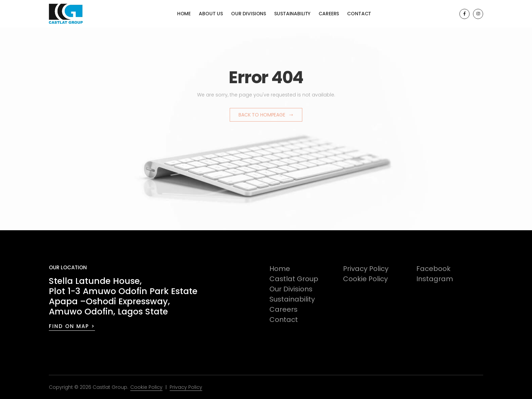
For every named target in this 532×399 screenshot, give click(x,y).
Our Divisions (249, 14)
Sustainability (292, 14)
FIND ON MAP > (72, 326)
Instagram (435, 279)
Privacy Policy (366, 269)
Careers (329, 14)
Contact (359, 14)
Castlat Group (294, 279)
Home (184, 14)
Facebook (433, 269)
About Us (211, 14)
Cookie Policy (365, 279)
